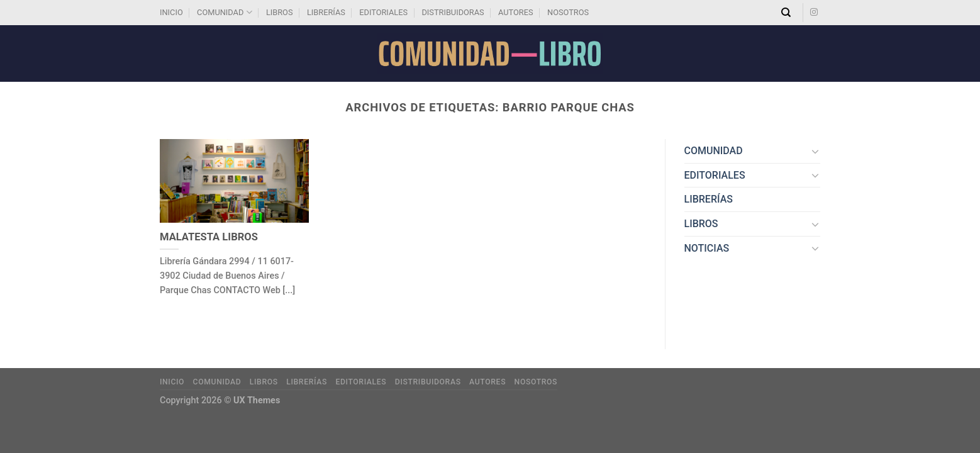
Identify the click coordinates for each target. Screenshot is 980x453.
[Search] (786, 13)
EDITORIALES (383, 12)
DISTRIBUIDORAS (453, 12)
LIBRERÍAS (326, 12)
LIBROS (280, 12)
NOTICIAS (707, 248)
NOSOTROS (568, 12)
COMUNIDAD (224, 12)
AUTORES (516, 12)
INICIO (171, 12)
